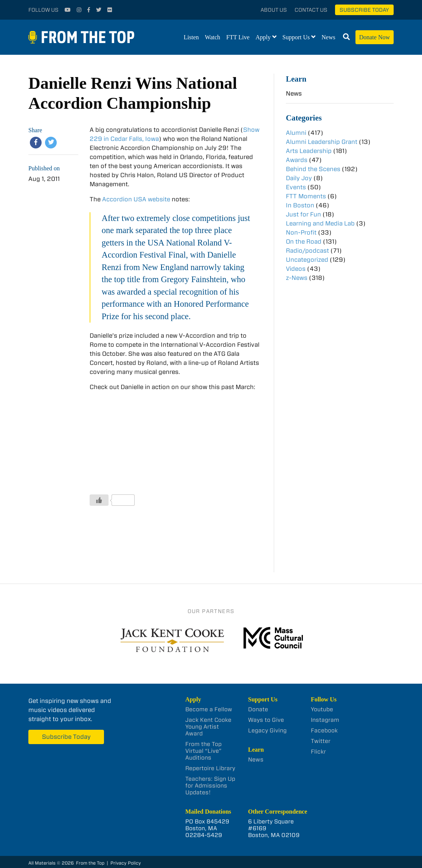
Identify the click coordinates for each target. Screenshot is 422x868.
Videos (296, 269)
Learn (296, 79)
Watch (213, 37)
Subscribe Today (364, 10)
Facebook (324, 731)
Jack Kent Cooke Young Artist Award (208, 727)
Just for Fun (303, 214)
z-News (297, 278)
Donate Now (375, 37)
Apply (263, 37)
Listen (191, 37)
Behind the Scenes (313, 169)
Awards (297, 160)
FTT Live (238, 37)
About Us (274, 10)
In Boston (300, 205)
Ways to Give (266, 720)
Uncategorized (307, 260)
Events (296, 187)
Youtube (322, 709)
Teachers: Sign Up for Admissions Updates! (210, 786)
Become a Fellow (209, 709)
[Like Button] (99, 500)
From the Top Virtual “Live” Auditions (203, 751)
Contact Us (311, 10)
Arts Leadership (309, 151)
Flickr (318, 752)
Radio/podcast (307, 251)
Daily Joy (299, 178)
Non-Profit (301, 232)
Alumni (296, 133)
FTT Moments (306, 196)
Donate (258, 709)
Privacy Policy (126, 863)
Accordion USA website (136, 199)
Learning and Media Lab (320, 223)
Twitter (321, 741)
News (328, 37)
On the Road (304, 242)
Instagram (325, 720)
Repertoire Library (210, 768)
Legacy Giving (267, 731)
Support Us (296, 37)
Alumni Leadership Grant (322, 142)
